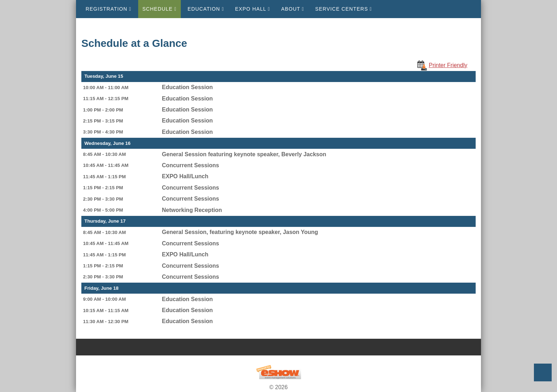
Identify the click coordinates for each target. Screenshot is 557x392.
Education (206, 9)
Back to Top (543, 372)
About (293, 9)
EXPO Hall (253, 9)
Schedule (159, 9)
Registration (109, 9)
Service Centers (344, 9)
